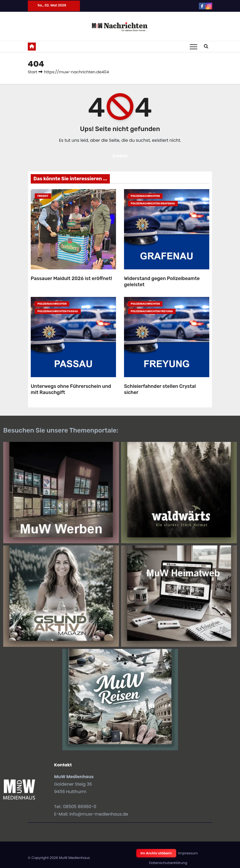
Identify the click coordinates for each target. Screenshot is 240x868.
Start (32, 72)
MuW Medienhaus (74, 858)
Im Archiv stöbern (156, 853)
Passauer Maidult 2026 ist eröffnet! (71, 278)
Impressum (188, 853)
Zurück (120, 156)
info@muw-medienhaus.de (99, 814)
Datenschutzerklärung (168, 863)
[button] (206, 46)
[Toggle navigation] (193, 47)
